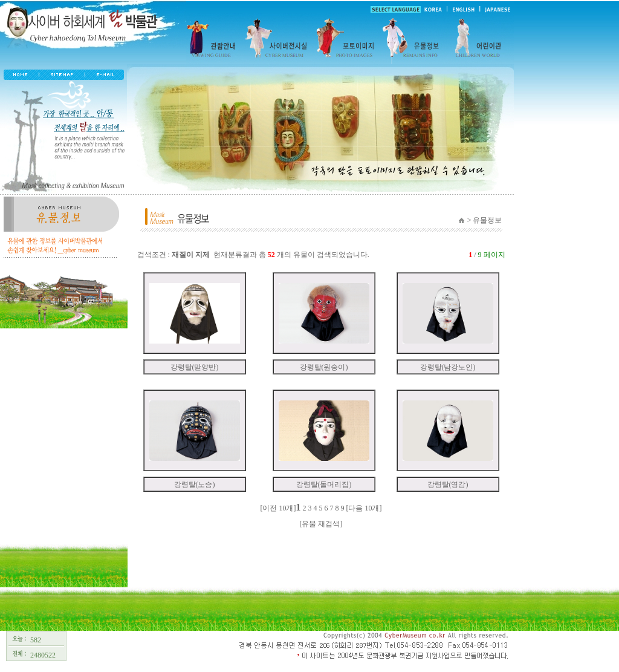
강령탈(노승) (195, 484)
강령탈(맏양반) (195, 367)
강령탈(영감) (448, 484)
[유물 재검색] (321, 524)
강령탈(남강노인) (448, 367)
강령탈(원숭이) (324, 367)
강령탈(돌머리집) (324, 484)
